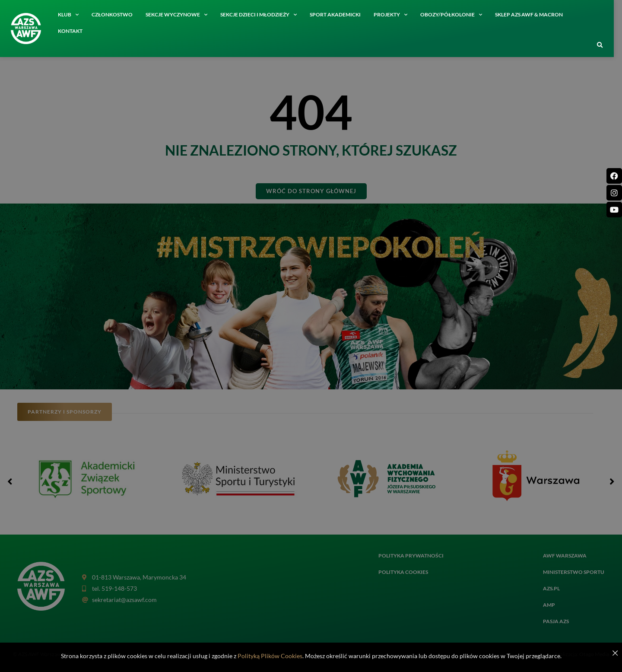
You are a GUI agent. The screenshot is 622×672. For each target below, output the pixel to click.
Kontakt (74, 31)
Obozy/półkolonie (455, 15)
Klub (72, 15)
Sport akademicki (339, 14)
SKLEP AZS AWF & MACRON (533, 14)
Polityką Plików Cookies (270, 656)
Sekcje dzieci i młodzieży (262, 15)
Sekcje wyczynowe (180, 15)
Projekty (394, 15)
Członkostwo (116, 14)
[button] (604, 45)
